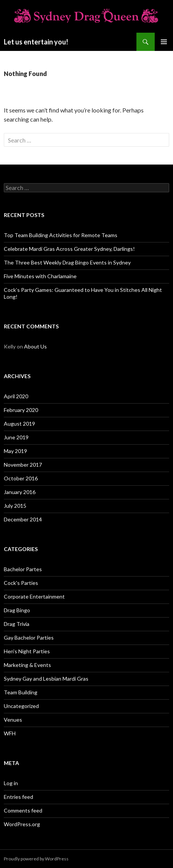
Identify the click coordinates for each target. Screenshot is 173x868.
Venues (13, 720)
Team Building (21, 692)
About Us (35, 346)
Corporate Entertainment (34, 596)
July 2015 (15, 506)
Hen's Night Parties (27, 651)
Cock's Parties (21, 583)
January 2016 (20, 492)
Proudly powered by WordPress (36, 859)
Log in (11, 783)
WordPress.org (22, 824)
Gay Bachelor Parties (29, 638)
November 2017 (23, 465)
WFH (10, 733)
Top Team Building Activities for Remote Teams (61, 235)
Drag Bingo (17, 610)
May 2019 (15, 451)
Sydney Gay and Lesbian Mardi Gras (46, 679)
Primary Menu (164, 42)
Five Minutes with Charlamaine (40, 276)
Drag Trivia (17, 624)
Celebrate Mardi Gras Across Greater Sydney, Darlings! (69, 249)
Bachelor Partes (23, 569)
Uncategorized (21, 706)
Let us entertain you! (36, 42)
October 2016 (21, 478)
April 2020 (16, 396)
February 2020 (21, 410)
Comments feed (23, 810)
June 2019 (16, 437)
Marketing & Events (27, 665)
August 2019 (19, 424)
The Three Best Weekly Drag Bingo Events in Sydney (67, 262)
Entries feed (18, 797)
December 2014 (23, 519)
